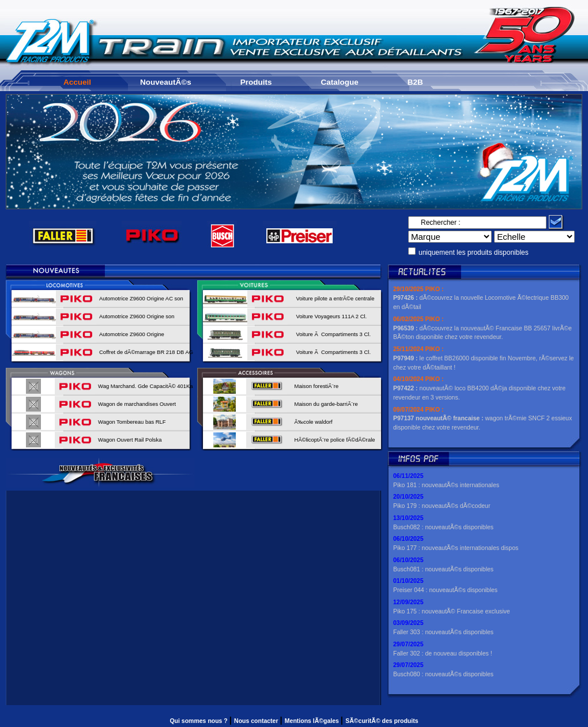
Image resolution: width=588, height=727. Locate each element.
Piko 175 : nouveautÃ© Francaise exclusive (452, 611)
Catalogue (340, 82)
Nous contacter (257, 721)
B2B (415, 82)
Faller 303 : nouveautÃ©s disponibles (443, 632)
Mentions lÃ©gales (313, 721)
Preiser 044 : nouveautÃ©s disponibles (445, 590)
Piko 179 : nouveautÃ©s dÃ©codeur (442, 506)
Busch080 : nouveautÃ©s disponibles (443, 674)
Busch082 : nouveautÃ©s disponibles (443, 527)
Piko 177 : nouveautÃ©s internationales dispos (456, 548)
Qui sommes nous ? (199, 721)
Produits (256, 82)
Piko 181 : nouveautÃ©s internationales (446, 485)
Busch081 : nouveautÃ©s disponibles (443, 569)
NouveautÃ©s (166, 82)
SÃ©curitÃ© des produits (382, 721)
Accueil (77, 82)
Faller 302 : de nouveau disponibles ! (443, 653)
